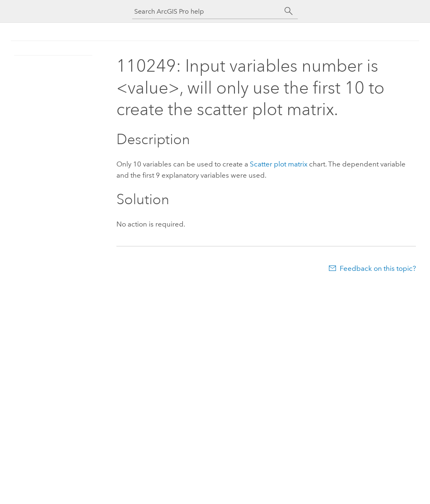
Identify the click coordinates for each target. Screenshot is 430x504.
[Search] (289, 11)
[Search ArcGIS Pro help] (207, 11)
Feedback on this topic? (378, 268)
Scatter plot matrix (279, 164)
